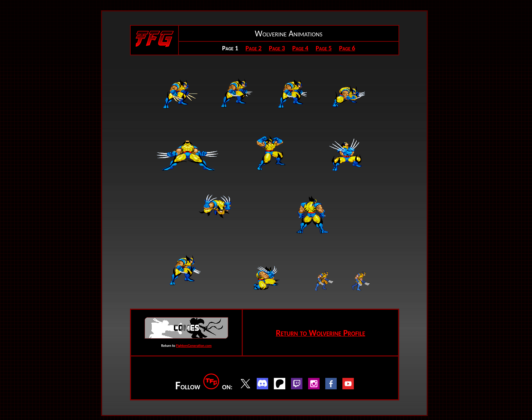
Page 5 (324, 48)
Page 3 (277, 48)
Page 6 (347, 48)
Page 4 (300, 48)
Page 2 (253, 48)
